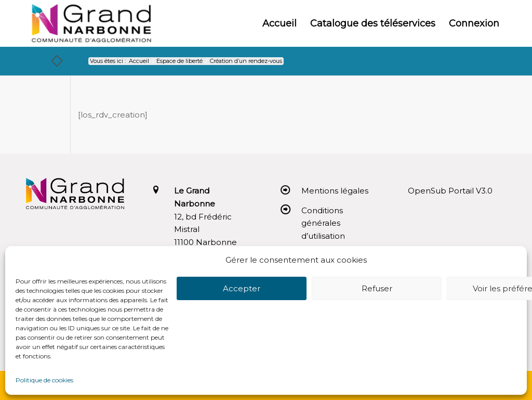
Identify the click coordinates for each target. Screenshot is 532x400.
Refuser (377, 288)
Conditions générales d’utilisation (323, 223)
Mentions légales (335, 191)
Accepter (242, 288)
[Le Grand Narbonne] (91, 23)
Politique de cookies (44, 380)
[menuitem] (280, 23)
